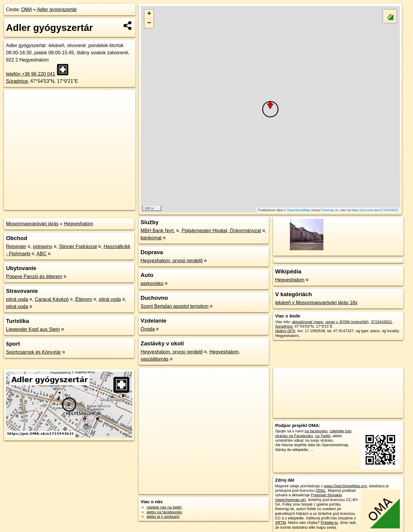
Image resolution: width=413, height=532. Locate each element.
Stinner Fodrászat (78, 246)
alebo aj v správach (163, 517)
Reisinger (16, 246)
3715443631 (381, 322)
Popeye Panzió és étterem (34, 277)
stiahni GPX (285, 331)
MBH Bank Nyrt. (158, 231)
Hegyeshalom (79, 224)
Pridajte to (329, 523)
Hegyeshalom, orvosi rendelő (172, 261)
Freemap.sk (329, 210)
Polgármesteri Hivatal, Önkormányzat (221, 231)
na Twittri (323, 436)
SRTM (281, 523)
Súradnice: (18, 81)
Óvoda (148, 329)
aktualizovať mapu (308, 322)
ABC (42, 254)
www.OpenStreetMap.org (345, 486)
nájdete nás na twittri (164, 507)
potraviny (43, 246)
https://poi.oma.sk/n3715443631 (375, 210)
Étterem (84, 299)
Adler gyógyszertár (57, 9)
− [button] (149, 23)
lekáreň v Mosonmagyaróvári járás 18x (316, 303)
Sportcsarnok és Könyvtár (33, 352)
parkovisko (152, 283)
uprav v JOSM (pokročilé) (347, 322)
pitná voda (17, 299)
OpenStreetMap (299, 210)
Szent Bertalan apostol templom (175, 306)
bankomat (151, 238)
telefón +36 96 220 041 (31, 74)
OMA (27, 9)
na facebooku (316, 431)
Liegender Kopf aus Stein (33, 329)
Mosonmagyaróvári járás (32, 224)
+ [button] (149, 14)
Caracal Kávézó (52, 299)
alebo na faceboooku (164, 512)
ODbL (321, 490)
